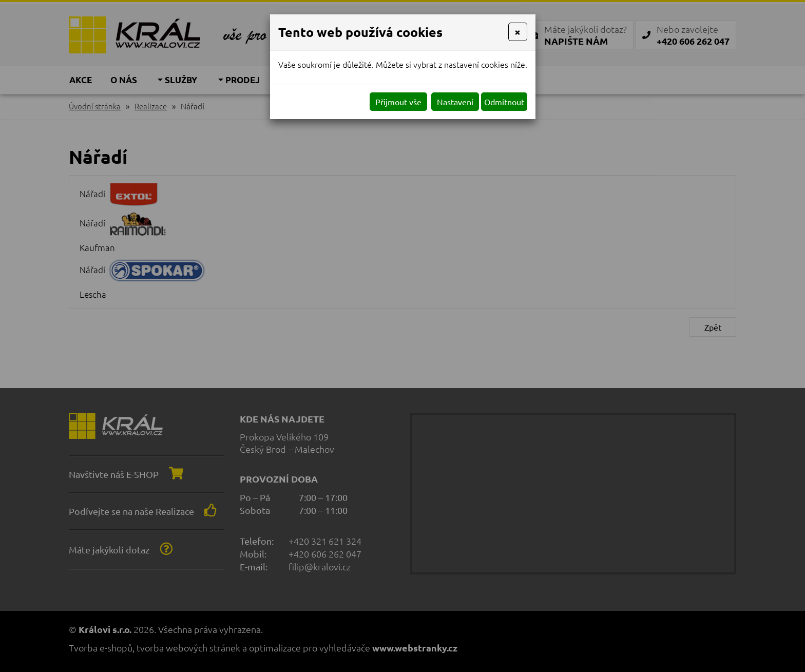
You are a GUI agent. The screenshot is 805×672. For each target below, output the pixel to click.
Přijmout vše (398, 102)
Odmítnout (504, 102)
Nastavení (455, 102)
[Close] (517, 32)
